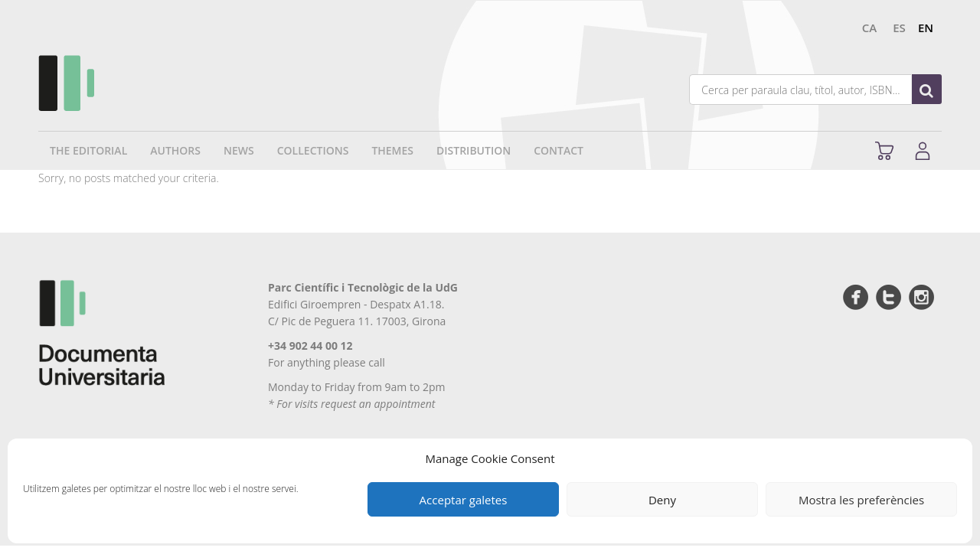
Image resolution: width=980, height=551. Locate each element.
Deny (662, 500)
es (899, 28)
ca (869, 28)
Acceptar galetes (464, 500)
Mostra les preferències (861, 500)
